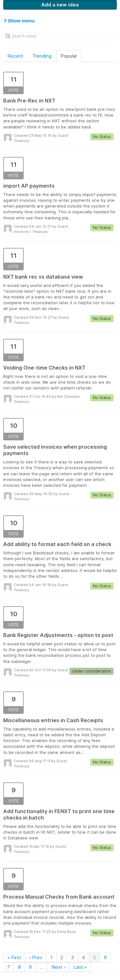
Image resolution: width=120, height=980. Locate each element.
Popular (69, 56)
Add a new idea (60, 5)
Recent (15, 56)
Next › (58, 967)
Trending (42, 56)
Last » (80, 967)
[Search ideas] (60, 36)
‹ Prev (36, 957)
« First (14, 957)
